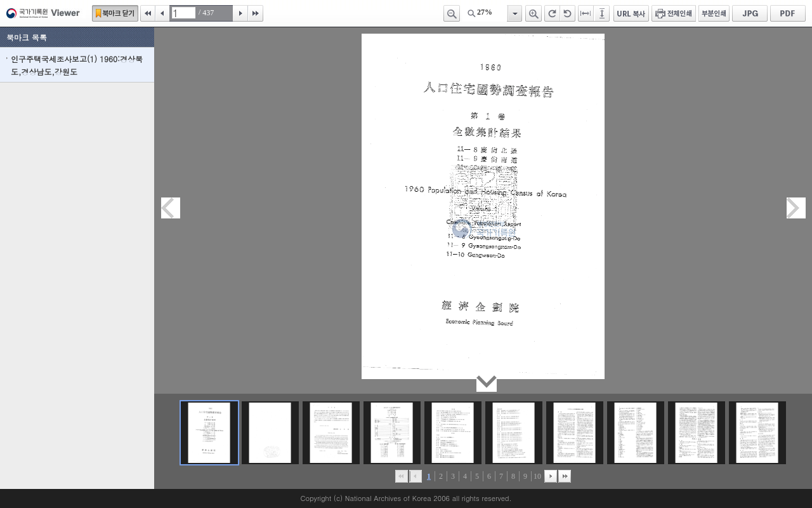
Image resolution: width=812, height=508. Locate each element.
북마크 (115, 13)
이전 (162, 13)
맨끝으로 (565, 476)
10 (537, 476)
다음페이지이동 (796, 208)
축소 (452, 13)
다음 (240, 13)
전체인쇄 (674, 13)
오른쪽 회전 (552, 13)
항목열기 (514, 13)
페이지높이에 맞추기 (603, 13)
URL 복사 (631, 13)
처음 (148, 13)
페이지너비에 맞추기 (586, 13)
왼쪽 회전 (568, 13)
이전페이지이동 (171, 208)
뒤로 (551, 476)
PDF (788, 13)
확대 (534, 13)
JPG (750, 13)
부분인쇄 (714, 13)
